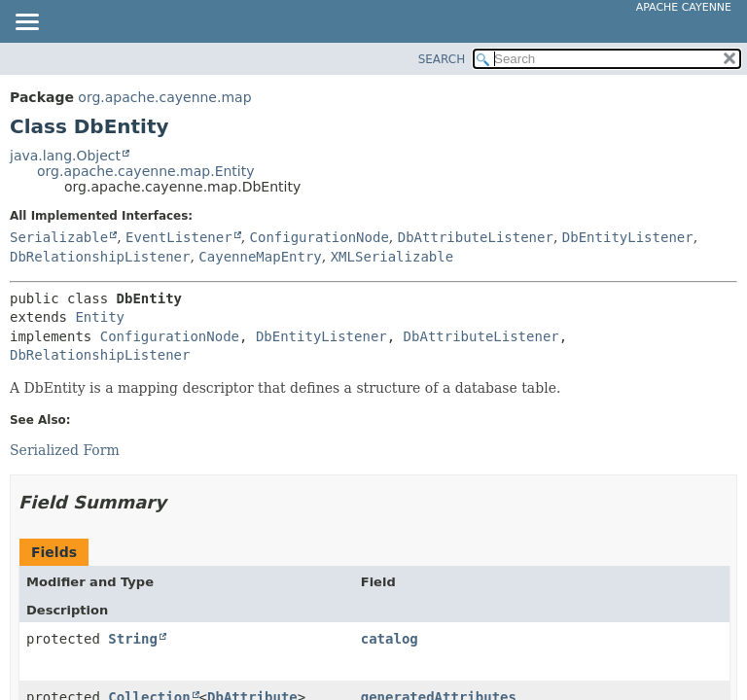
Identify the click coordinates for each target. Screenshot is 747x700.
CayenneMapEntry (260, 257)
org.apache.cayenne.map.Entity (146, 171)
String (133, 639)
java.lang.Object (65, 156)
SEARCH (442, 59)
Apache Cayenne (684, 7)
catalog (390, 639)
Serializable (59, 237)
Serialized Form (65, 450)
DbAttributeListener (476, 237)
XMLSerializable (392, 257)
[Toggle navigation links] (26, 23)
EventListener (179, 237)
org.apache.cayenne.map (164, 97)
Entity (100, 317)
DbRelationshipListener (100, 257)
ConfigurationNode (320, 237)
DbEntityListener (628, 237)
